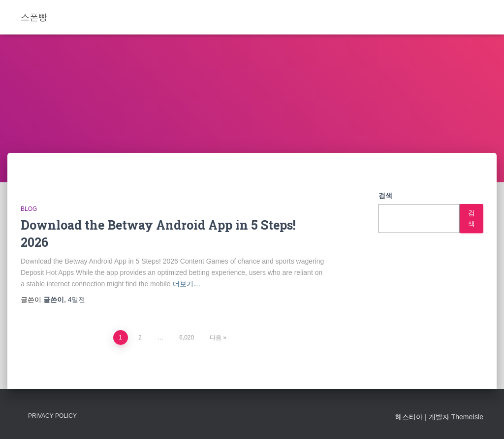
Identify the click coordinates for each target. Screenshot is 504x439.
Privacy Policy (52, 416)
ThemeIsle (467, 417)
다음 (216, 338)
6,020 (187, 338)
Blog (29, 209)
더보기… (187, 284)
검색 (385, 196)
